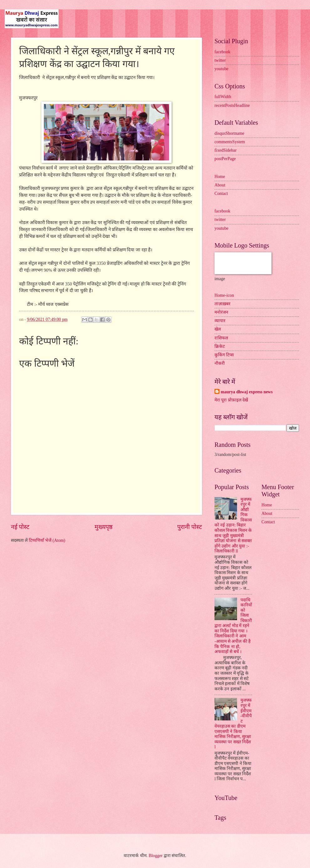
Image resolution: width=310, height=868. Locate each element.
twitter (220, 60)
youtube (221, 69)
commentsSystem (230, 142)
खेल (218, 329)
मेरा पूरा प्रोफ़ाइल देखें (231, 400)
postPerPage (225, 159)
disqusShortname (229, 133)
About (220, 185)
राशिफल (221, 338)
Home (220, 177)
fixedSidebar (226, 150)
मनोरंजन (221, 312)
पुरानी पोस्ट (190, 527)
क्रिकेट (220, 346)
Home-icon (224, 295)
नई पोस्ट (20, 527)
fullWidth (223, 97)
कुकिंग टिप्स (224, 355)
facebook (222, 52)
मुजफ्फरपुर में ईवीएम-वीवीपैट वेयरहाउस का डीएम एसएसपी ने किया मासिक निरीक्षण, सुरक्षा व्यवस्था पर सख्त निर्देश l (233, 724)
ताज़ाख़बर (222, 304)
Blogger (156, 856)
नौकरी (220, 363)
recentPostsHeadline (232, 105)
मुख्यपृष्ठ (103, 527)
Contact (221, 193)
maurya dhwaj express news (247, 392)
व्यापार (220, 321)
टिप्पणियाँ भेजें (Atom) (47, 540)
